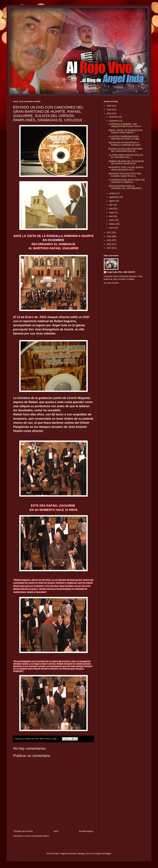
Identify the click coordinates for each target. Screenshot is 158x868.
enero (112, 228)
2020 (109, 106)
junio (112, 209)
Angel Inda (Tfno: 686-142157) (121, 272)
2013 (109, 248)
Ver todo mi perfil (111, 283)
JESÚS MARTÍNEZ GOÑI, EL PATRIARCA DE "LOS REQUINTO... (126, 187)
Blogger (108, 854)
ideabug (81, 854)
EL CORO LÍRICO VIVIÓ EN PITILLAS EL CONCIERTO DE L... (126, 156)
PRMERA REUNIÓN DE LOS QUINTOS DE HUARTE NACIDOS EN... (126, 162)
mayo (112, 213)
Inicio (56, 831)
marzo (112, 220)
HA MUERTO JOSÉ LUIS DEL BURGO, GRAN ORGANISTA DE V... (126, 169)
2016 (109, 236)
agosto (112, 201)
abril (111, 216)
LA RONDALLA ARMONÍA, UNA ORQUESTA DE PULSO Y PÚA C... (125, 125)
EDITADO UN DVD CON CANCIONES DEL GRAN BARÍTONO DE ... (126, 150)
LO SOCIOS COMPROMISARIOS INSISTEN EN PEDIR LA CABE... (125, 138)
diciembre (114, 117)
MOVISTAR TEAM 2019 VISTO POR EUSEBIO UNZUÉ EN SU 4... (125, 175)
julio (111, 205)
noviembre (114, 121)
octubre (113, 193)
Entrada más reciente (23, 831)
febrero (112, 224)
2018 (109, 114)
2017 (109, 233)
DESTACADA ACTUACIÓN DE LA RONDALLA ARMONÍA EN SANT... (125, 144)
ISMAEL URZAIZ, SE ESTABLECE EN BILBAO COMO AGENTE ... (126, 131)
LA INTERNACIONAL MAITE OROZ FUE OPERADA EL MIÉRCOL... (127, 181)
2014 (109, 244)
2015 (109, 240)
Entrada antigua (86, 831)
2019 (109, 110)
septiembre (114, 197)
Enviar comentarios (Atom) (37, 836)
